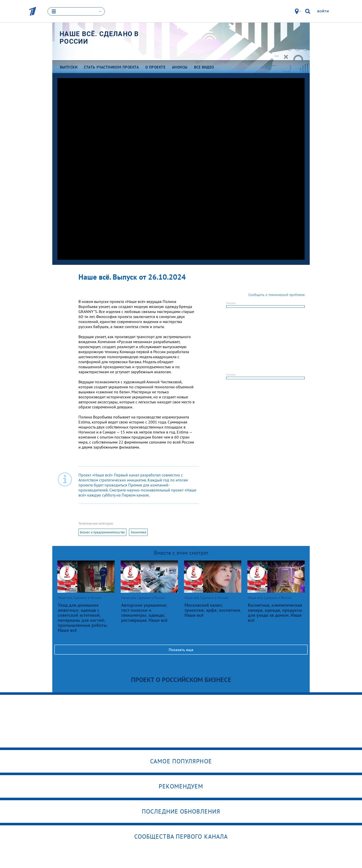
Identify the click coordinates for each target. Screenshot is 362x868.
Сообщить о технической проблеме (277, 295)
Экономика (138, 532)
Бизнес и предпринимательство (102, 532)
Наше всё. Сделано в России (99, 38)
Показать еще (181, 650)
